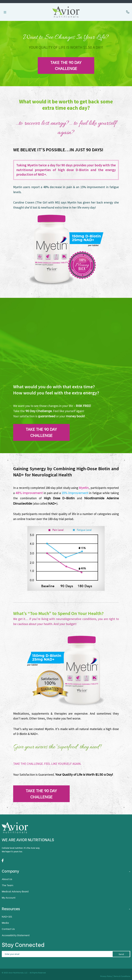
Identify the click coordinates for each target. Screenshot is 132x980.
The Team (7, 885)
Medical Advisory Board (15, 891)
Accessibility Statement (16, 935)
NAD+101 (7, 916)
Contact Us (8, 929)
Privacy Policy (106, 976)
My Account (9, 897)
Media (5, 923)
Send (121, 954)
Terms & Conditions (122, 976)
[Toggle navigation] (5, 12)
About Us (7, 879)
